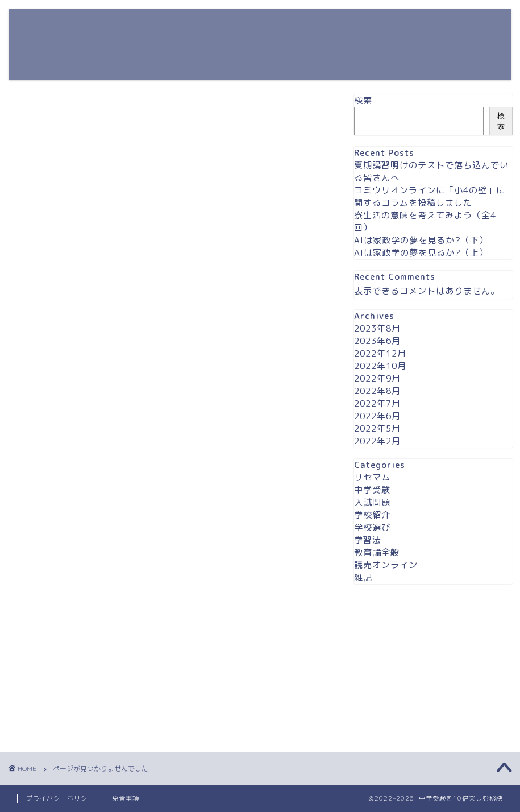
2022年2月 (377, 441)
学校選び (65, 655)
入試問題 (65, 622)
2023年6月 (377, 341)
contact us (366, 26)
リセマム (65, 590)
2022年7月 (377, 403)
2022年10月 (380, 366)
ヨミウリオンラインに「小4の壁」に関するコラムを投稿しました (430, 196)
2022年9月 (377, 378)
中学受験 (65, 606)
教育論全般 (70, 687)
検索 (363, 100)
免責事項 (126, 798)
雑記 (55, 720)
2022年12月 (380, 353)
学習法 (60, 671)
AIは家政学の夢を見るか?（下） (421, 240)
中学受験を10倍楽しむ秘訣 (56, 44)
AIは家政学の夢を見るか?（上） (421, 253)
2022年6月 (377, 416)
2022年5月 (377, 428)
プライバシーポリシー (449, 26)
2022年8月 (377, 391)
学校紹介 (65, 639)
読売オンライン (84, 703)
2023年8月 (377, 328)
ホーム (313, 26)
